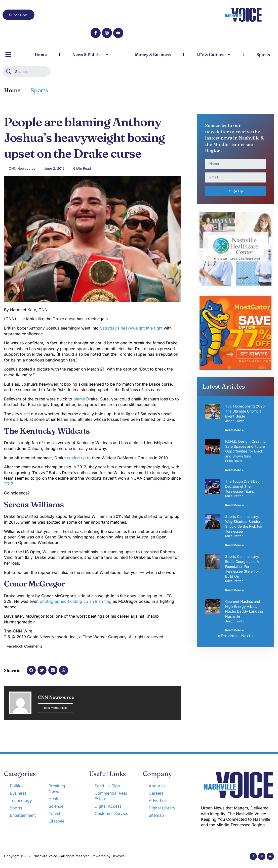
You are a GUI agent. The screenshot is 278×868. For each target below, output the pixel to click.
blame (79, 399)
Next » (247, 636)
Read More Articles (55, 708)
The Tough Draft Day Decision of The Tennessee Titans (242, 486)
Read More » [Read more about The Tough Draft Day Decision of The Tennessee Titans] (234, 505)
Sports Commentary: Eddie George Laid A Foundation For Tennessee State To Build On (242, 566)
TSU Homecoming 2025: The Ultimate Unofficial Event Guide (245, 411)
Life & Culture (214, 55)
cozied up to (79, 458)
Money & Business (153, 55)
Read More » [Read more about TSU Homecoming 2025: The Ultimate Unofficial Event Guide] (234, 430)
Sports (263, 55)
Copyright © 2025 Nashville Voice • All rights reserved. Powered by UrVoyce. (65, 856)
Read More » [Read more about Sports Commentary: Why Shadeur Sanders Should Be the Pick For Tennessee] (234, 545)
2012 (9, 484)
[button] (31, 670)
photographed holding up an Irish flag (75, 601)
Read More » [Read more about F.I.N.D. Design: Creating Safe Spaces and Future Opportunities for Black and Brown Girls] (234, 470)
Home (41, 55)
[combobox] (26, 72)
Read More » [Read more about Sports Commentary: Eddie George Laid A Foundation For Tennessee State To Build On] (234, 590)
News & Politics (91, 55)
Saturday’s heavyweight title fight (131, 328)
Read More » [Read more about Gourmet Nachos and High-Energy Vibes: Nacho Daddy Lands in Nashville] (234, 630)
